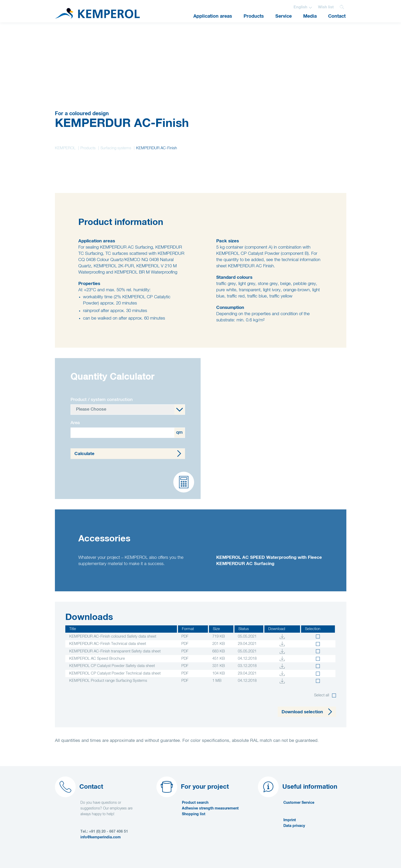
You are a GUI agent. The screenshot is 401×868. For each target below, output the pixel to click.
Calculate (84, 454)
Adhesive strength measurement (210, 808)
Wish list (326, 7)
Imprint (290, 820)
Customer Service (299, 803)
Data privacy (294, 826)
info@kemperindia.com (101, 837)
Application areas (213, 16)
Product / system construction (102, 400)
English (300, 7)
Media (310, 16)
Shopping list (194, 814)
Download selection (302, 712)
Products (254, 16)
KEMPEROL (65, 148)
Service (284, 16)
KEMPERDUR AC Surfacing (245, 564)
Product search (195, 803)
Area (75, 423)
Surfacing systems (116, 148)
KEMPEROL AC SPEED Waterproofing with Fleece (269, 558)
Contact (337, 16)
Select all (322, 695)
